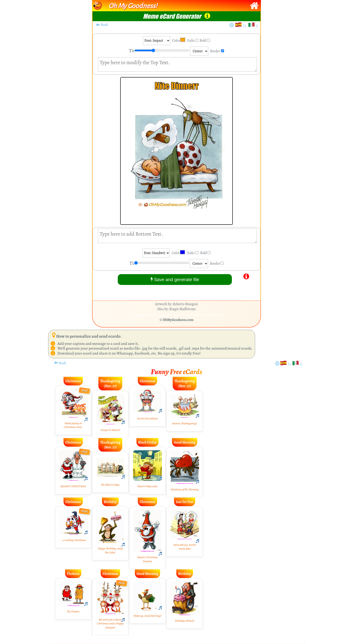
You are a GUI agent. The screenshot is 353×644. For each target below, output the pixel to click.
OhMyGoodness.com (178, 320)
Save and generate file (175, 279)
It (257, 26)
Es (245, 26)
